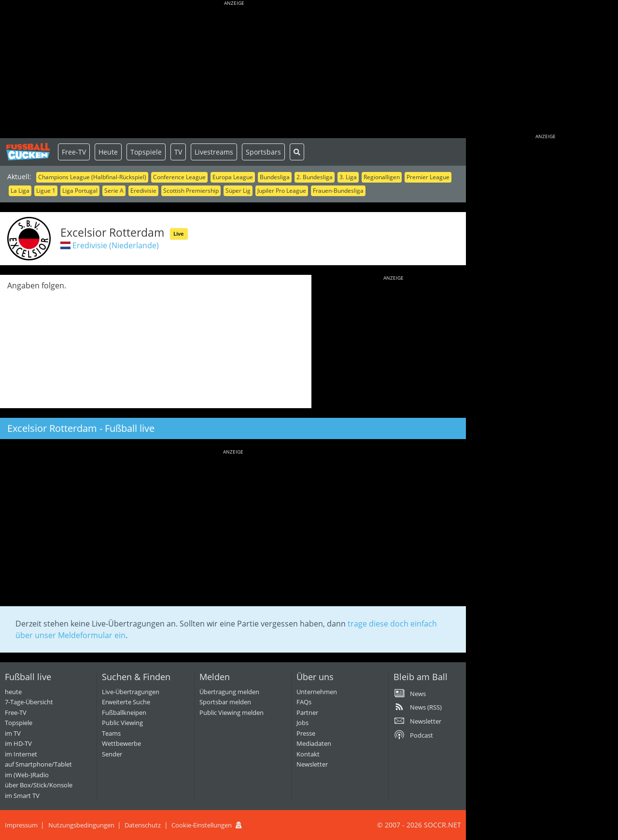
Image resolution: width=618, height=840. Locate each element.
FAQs (304, 702)
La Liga (20, 191)
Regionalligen (382, 177)
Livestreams (214, 152)
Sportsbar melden (225, 702)
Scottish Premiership (191, 191)
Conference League (179, 177)
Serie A (114, 191)
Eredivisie (143, 191)
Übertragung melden (229, 692)
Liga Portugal (80, 191)
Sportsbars (263, 152)
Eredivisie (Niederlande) (116, 245)
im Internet (21, 754)
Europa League (233, 177)
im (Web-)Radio (27, 775)
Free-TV (74, 152)
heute (13, 692)
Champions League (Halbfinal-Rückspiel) (92, 177)
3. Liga (348, 177)
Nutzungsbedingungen (81, 825)
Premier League (428, 177)
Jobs (302, 723)
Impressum (21, 825)
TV (178, 152)
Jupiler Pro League (282, 191)
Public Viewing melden (232, 712)
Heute (108, 152)
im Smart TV (22, 796)
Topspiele (146, 152)
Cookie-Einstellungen (202, 825)
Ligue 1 (46, 191)
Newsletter (312, 764)
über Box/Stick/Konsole (39, 785)
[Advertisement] (234, 70)
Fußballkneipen (124, 712)
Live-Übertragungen (131, 692)
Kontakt (308, 754)
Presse (306, 733)
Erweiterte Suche (126, 702)
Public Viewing (122, 723)
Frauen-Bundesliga (338, 191)
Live (179, 234)
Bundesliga (275, 177)
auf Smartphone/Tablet (38, 764)
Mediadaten (314, 743)
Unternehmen (317, 692)
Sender (112, 754)
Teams (111, 733)
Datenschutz (143, 825)
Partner (307, 712)
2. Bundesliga (315, 177)
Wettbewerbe (121, 743)
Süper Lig (238, 191)
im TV (13, 733)
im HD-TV (18, 743)
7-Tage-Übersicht (29, 702)
